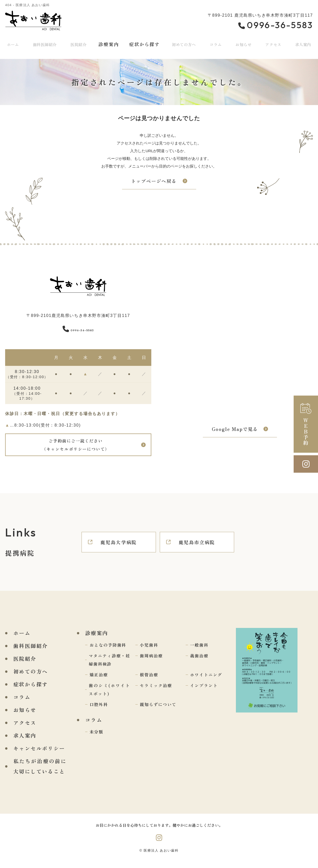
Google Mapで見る (235, 432)
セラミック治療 (156, 691)
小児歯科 (149, 651)
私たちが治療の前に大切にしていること (40, 772)
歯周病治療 (151, 662)
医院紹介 (80, 43)
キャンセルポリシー (39, 754)
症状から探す (144, 43)
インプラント (204, 691)
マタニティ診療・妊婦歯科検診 (110, 666)
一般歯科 (199, 651)
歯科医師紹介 (45, 43)
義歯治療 (199, 662)
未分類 (96, 738)
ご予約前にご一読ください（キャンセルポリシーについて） (75, 448)
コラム (216, 43)
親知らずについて (158, 710)
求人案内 (25, 742)
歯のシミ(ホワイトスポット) (110, 696)
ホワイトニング (206, 681)
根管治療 (149, 681)
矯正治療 (99, 681)
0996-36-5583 (78, 328)
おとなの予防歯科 (108, 651)
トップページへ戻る (154, 181)
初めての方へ (184, 43)
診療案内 (109, 43)
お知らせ (243, 43)
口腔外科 (99, 710)
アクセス (273, 43)
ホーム (13, 43)
